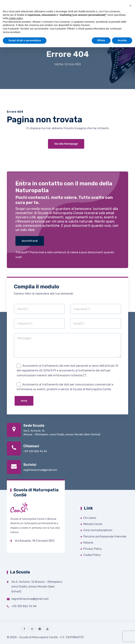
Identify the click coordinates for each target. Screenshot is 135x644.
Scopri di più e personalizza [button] (25, 40)
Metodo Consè (93, 524)
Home (59, 64)
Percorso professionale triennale (105, 536)
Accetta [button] (122, 40)
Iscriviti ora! (30, 241)
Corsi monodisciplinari (98, 530)
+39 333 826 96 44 (35, 451)
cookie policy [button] (16, 18)
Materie (88, 543)
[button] (130, 6)
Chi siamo (90, 518)
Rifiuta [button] (101, 40)
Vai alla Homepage (66, 144)
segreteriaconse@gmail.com (40, 470)
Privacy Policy (93, 549)
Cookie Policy (92, 555)
